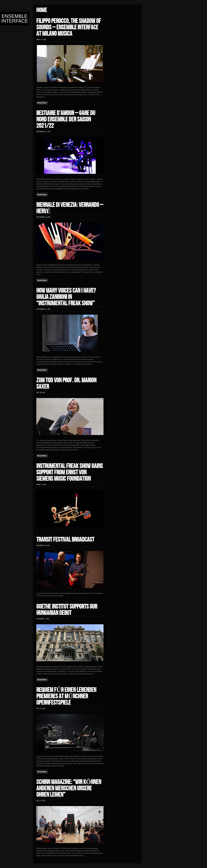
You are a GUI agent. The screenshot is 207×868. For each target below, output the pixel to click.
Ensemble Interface (15, 19)
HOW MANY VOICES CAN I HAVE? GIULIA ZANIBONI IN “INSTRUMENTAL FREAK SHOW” (66, 297)
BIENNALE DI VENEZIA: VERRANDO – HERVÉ (70, 208)
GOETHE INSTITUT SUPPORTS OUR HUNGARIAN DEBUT (67, 610)
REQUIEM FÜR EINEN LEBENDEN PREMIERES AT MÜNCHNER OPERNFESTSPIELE (66, 696)
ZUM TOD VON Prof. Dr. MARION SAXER (66, 384)
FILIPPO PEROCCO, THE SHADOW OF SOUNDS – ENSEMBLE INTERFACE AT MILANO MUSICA (69, 27)
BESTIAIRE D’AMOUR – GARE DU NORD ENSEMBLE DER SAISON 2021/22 (66, 119)
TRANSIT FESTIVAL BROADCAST (65, 540)
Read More (42, 103)
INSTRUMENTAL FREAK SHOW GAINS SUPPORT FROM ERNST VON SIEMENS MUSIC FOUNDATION (70, 472)
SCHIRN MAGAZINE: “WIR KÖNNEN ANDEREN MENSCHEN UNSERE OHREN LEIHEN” (69, 788)
